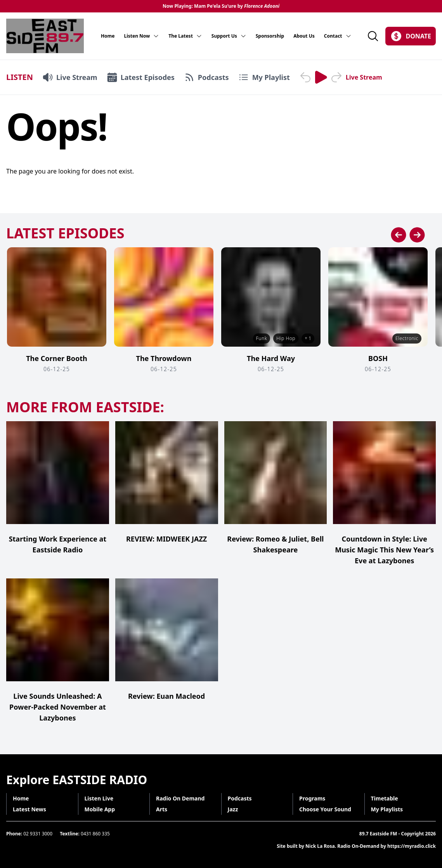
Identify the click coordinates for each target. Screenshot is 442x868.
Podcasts (240, 798)
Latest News (29, 809)
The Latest (185, 36)
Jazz (233, 809)
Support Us (229, 36)
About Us (304, 36)
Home (108, 36)
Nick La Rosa (320, 846)
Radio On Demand (180, 798)
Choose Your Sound (325, 809)
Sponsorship (270, 36)
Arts (162, 809)
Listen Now (141, 36)
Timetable (385, 798)
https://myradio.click (412, 846)
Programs (312, 798)
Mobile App (100, 809)
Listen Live (99, 798)
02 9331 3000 (38, 834)
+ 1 (308, 338)
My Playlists (387, 809)
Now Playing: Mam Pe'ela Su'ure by (221, 6)
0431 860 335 (95, 834)
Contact (338, 36)
